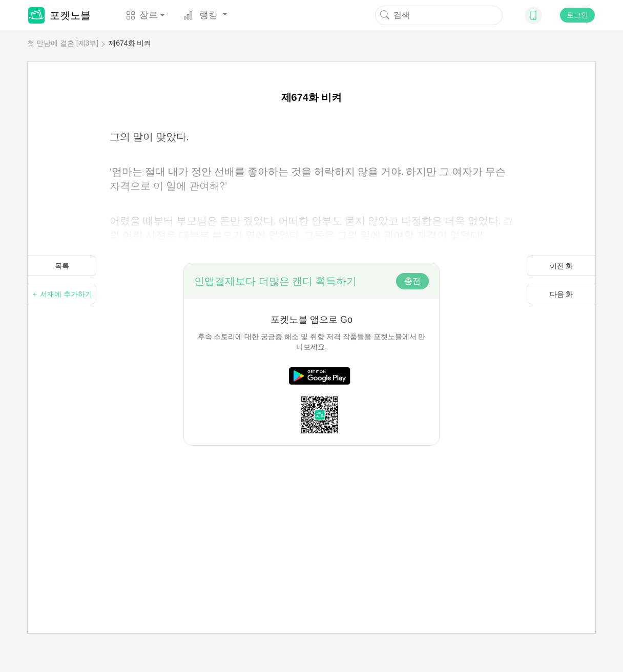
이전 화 (562, 266)
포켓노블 (59, 15)
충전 (412, 281)
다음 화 (562, 294)
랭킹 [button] (202, 15)
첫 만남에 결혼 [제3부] (63, 43)
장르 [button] (142, 15)
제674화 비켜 (130, 43)
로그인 (577, 15)
